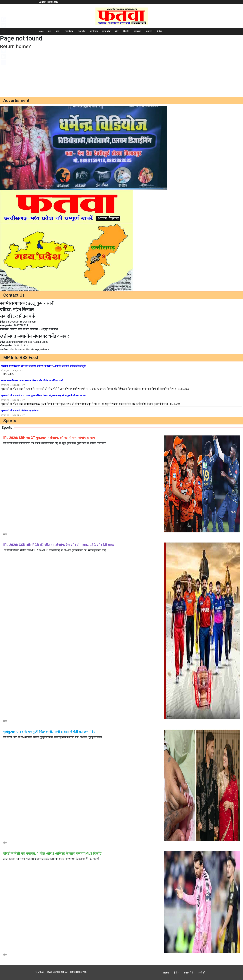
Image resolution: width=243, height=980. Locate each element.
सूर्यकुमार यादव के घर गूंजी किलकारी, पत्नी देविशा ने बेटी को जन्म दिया (50, 732)
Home (41, 31)
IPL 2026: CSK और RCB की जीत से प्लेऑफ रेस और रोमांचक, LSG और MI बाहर (59, 545)
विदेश (58, 31)
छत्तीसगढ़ (94, 31)
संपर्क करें (201, 973)
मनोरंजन (138, 31)
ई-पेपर (159, 31)
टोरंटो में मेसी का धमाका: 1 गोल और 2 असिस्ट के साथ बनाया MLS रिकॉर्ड (52, 853)
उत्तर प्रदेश (107, 31)
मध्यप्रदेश (82, 31)
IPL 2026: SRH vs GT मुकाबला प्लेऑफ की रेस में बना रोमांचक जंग (49, 438)
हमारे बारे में (188, 973)
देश (50, 31)
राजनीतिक (69, 31)
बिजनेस (126, 31)
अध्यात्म (149, 31)
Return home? (15, 46)
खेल (117, 31)
